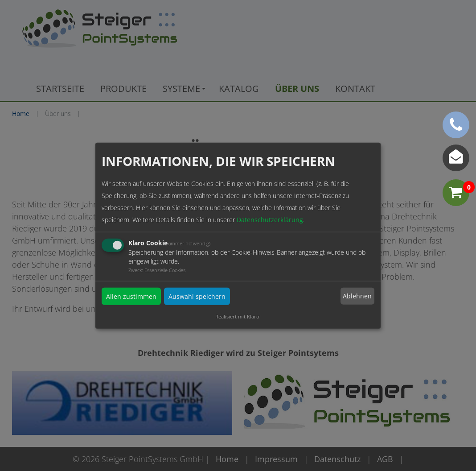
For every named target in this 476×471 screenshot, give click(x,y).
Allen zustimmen (131, 296)
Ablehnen (357, 296)
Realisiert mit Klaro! (238, 316)
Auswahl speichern (197, 296)
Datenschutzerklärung (270, 219)
